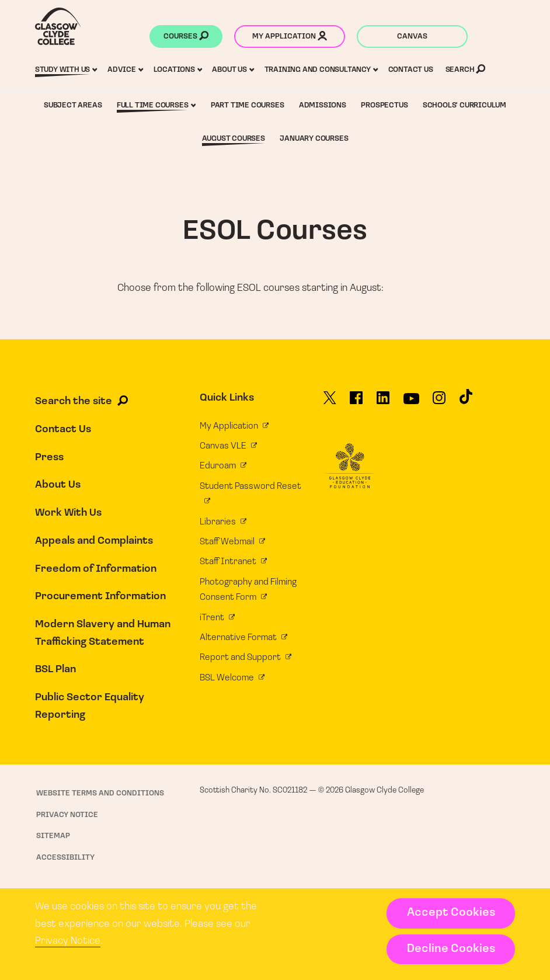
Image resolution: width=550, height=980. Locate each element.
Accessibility (65, 858)
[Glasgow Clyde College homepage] (58, 26)
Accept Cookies (451, 913)
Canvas (412, 37)
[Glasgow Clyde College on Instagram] (439, 402)
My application (290, 37)
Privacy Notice (68, 941)
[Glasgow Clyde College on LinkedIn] (383, 402)
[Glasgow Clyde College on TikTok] (466, 401)
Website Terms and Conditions (100, 793)
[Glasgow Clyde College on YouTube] (411, 403)
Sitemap (53, 836)
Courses (186, 37)
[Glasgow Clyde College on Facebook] (356, 402)
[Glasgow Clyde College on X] (330, 402)
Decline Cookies (451, 949)
